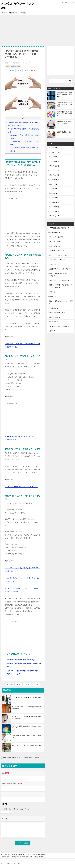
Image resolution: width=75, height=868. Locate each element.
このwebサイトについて (9, 13)
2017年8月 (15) (54, 161)
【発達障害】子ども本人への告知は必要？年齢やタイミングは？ (65, 133)
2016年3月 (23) (54, 202)
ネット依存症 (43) (55, 246)
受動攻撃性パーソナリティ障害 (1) (60, 269)
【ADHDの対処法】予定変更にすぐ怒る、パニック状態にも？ (34, 758)
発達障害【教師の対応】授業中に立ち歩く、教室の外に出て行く (65, 114)
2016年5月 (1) (54, 193)
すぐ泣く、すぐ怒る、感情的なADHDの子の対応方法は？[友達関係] (27, 717)
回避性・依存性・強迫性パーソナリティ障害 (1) (61, 275)
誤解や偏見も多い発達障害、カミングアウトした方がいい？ (65, 123)
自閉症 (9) (52, 331)
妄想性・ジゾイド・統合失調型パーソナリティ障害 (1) (61, 286)
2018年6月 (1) (54, 148)
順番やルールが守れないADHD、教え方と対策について (27, 698)
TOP (14, 854)
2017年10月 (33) (54, 152)
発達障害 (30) (54, 308)
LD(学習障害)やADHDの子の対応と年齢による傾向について (27, 737)
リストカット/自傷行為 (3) (57, 260)
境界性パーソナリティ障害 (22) (59, 280)
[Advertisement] (37, 30)
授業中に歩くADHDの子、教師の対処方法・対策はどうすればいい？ (13, 758)
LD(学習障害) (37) (55, 232)
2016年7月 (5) (54, 184)
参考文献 (23, 13)
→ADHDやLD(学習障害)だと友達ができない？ (22, 487)
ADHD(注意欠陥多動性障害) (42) (59, 228)
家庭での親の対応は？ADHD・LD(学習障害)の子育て (27, 745)
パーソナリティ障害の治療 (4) (59, 255)
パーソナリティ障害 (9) (57, 251)
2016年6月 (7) (54, 189)
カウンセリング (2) (55, 242)
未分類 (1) (52, 297)
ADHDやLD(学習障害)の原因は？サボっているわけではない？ (27, 727)
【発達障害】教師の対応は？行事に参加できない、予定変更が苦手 (65, 104)
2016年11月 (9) (54, 170)
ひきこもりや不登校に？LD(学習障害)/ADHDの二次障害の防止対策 (27, 708)
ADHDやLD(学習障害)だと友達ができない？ (23, 660)
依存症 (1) (52, 264)
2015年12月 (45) (54, 216)
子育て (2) (52, 292)
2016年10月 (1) (54, 175)
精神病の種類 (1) (55, 317)
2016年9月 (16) (54, 180)
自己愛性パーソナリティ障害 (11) (60, 326)
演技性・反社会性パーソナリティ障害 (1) (61, 302)
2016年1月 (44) (54, 211)
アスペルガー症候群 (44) (57, 237)
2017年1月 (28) (54, 166)
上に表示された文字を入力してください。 (16, 809)
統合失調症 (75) (54, 322)
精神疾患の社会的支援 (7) (57, 313)
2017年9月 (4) (54, 157)
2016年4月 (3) (54, 198)
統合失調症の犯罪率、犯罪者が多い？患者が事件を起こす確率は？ (65, 95)
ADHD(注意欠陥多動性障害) (13, 66)
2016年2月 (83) (54, 207)
